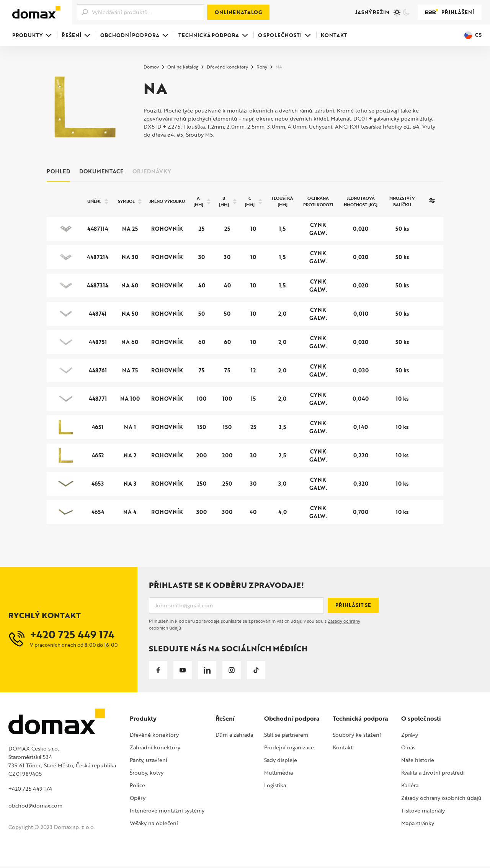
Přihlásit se (353, 607)
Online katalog (238, 12)
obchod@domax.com (35, 807)
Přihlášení (450, 12)
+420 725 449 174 (30, 790)
